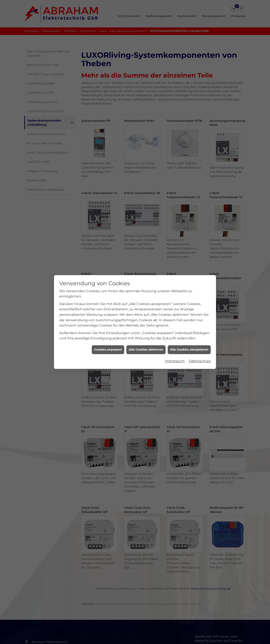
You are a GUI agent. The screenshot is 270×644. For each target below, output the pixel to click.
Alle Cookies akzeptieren (189, 340)
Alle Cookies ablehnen (146, 340)
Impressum (175, 351)
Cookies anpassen (108, 340)
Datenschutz (200, 351)
